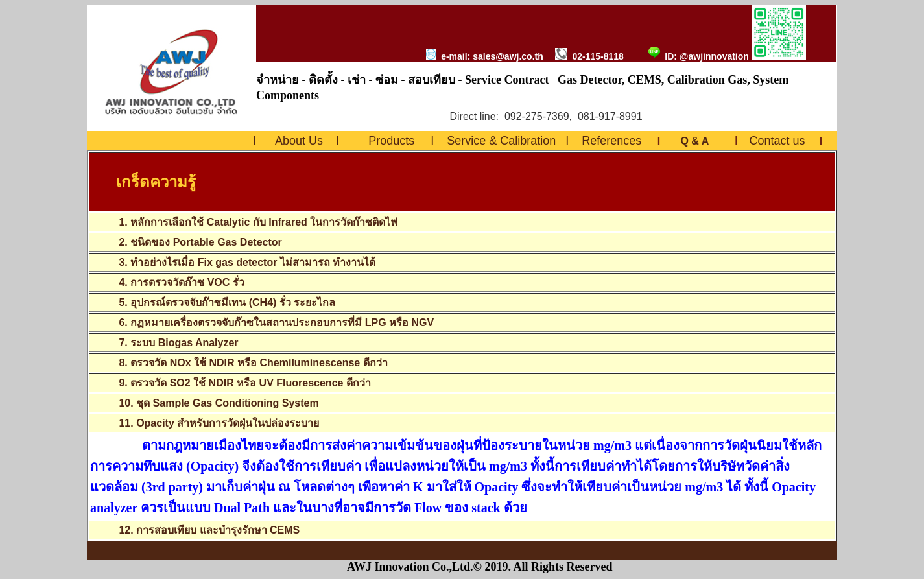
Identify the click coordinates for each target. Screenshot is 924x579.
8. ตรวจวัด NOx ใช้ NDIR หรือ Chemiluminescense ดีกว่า (253, 363)
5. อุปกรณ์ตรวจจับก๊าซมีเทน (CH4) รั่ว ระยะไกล (227, 302)
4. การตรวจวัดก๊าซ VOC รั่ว (181, 282)
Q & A (694, 141)
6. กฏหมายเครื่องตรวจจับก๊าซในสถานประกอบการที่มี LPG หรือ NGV (276, 323)
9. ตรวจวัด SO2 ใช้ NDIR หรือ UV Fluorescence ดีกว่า (244, 383)
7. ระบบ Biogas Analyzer (178, 343)
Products (391, 141)
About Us (299, 141)
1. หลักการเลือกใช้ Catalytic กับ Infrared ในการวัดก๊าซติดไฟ (244, 222)
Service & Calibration (501, 141)
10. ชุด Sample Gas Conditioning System (219, 403)
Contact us (777, 141)
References (611, 141)
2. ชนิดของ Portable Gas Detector (199, 242)
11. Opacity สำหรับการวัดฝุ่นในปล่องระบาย (219, 423)
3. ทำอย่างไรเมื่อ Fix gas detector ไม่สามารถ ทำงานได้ (247, 262)
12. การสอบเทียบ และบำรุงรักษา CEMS (209, 530)
